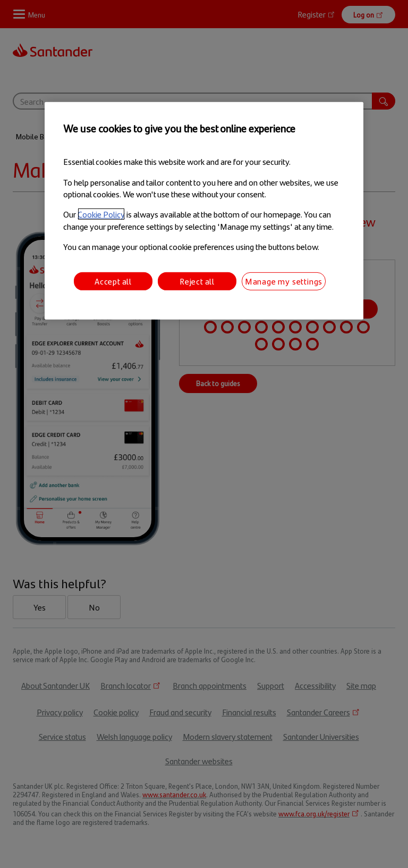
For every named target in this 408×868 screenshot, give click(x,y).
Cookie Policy (101, 214)
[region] (204, 211)
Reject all (197, 281)
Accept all (113, 281)
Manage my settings (284, 281)
